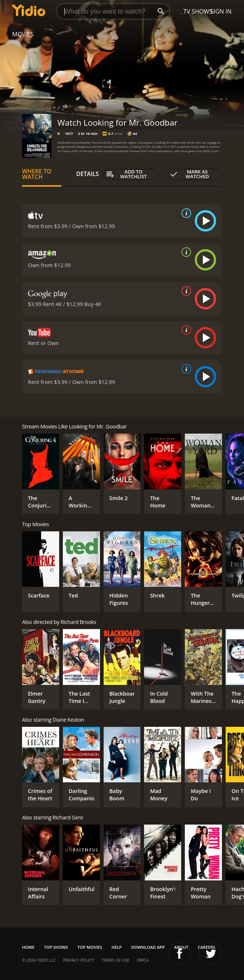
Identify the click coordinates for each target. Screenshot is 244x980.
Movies (23, 34)
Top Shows (56, 947)
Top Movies (90, 947)
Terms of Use (115, 960)
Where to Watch (37, 174)
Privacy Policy (79, 960)
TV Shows (198, 11)
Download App (148, 947)
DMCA (143, 960)
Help (117, 947)
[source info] (185, 213)
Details (87, 174)
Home (28, 947)
